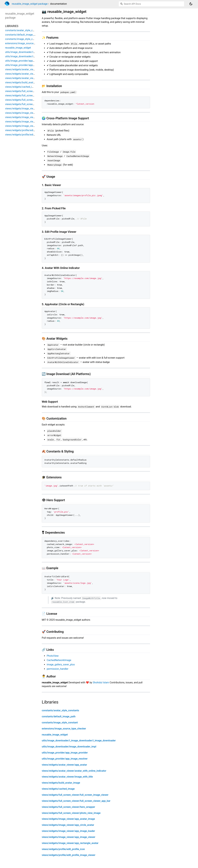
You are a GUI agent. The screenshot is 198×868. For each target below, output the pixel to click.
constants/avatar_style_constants (60, 710)
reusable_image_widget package (30, 4)
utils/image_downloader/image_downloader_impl (69, 747)
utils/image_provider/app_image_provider (65, 753)
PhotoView (53, 656)
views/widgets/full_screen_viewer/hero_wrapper (68, 807)
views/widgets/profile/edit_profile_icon (63, 849)
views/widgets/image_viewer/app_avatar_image (68, 819)
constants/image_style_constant (60, 723)
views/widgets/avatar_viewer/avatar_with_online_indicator (74, 771)
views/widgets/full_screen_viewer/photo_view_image (71, 813)
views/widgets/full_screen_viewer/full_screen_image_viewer (75, 795)
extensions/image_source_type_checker (64, 729)
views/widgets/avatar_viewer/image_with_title (67, 777)
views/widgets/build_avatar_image (61, 783)
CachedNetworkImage (59, 660)
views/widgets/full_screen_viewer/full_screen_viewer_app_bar (76, 801)
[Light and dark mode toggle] (191, 4)
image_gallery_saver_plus (61, 664)
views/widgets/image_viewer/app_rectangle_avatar (70, 843)
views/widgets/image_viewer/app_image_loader (68, 831)
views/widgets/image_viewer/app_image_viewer (69, 837)
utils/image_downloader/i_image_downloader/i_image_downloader (79, 741)
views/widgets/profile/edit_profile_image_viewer (69, 855)
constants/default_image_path (59, 716)
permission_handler (58, 669)
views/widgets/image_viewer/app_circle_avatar (68, 825)
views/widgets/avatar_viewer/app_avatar (64, 765)
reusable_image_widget (55, 735)
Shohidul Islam (101, 682)
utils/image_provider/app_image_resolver (65, 759)
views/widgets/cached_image (58, 789)
